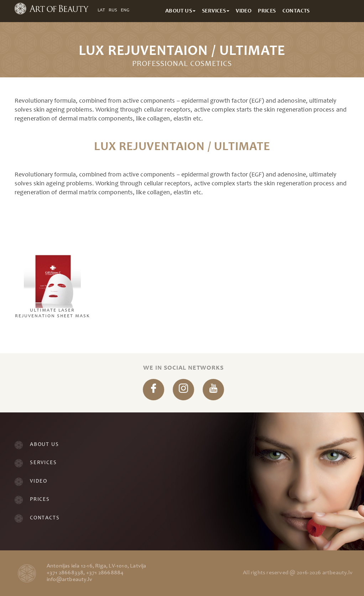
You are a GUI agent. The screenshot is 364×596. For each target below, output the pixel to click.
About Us (44, 445)
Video (39, 481)
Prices (40, 500)
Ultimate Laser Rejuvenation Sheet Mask (53, 263)
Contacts (45, 518)
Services (43, 463)
